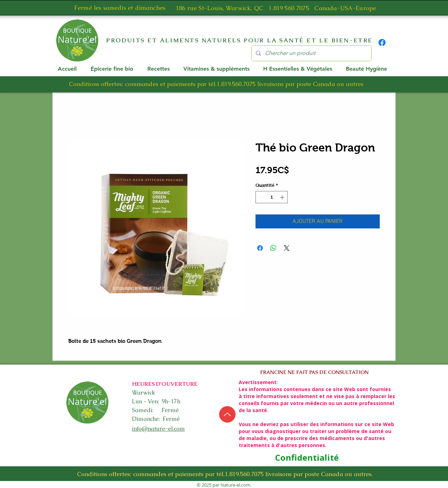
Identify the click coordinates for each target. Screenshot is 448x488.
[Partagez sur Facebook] (260, 248)
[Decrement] (261, 197)
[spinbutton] (272, 197)
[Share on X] (287, 248)
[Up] (227, 414)
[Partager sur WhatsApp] (273, 248)
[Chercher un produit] (311, 53)
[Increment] (283, 197)
